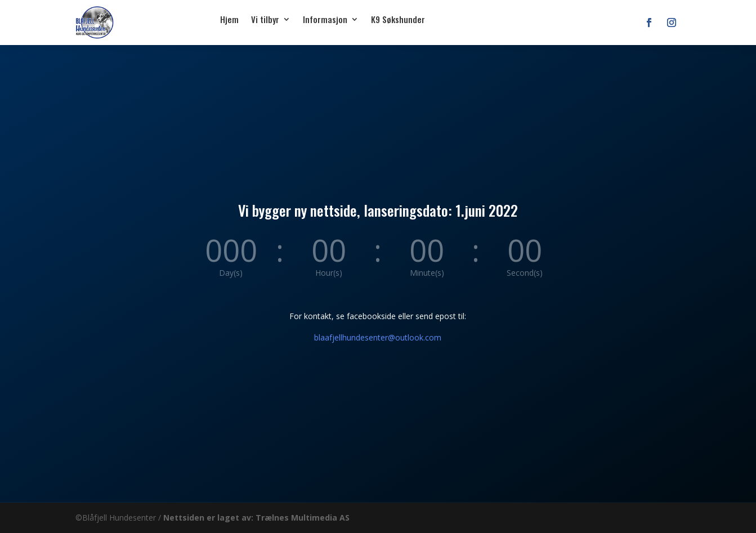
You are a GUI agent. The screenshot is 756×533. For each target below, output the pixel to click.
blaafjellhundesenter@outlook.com (378, 337)
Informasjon (325, 19)
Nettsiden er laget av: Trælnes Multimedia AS (256, 518)
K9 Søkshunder (398, 19)
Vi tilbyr (265, 19)
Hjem (229, 19)
